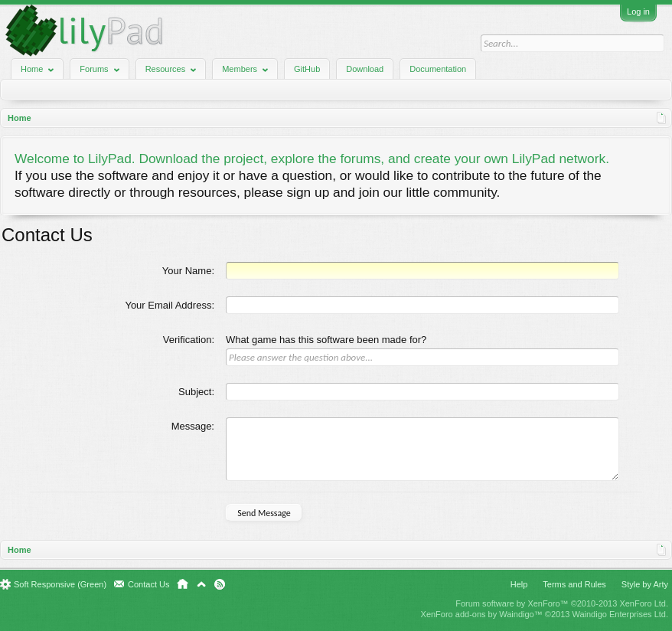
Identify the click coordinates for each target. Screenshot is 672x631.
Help (519, 584)
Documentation (438, 69)
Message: (193, 426)
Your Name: (188, 271)
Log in (638, 11)
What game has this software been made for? (326, 340)
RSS (220, 584)
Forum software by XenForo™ (562, 603)
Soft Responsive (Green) (60, 584)
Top (201, 584)
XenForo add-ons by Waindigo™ (482, 614)
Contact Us (148, 584)
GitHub (307, 69)
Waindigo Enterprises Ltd (619, 614)
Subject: (196, 392)
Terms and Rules (574, 584)
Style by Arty (645, 584)
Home (183, 584)
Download (365, 69)
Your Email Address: (170, 305)
